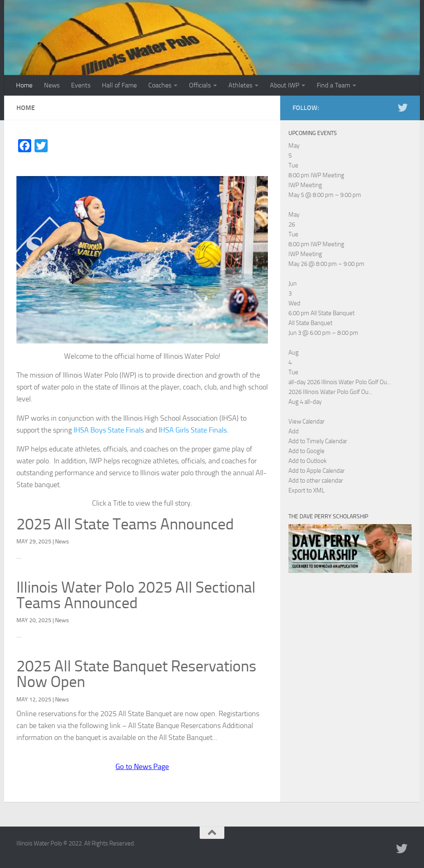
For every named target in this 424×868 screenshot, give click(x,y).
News (52, 85)
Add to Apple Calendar (317, 471)
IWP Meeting (305, 185)
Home (24, 85)
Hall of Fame (119, 85)
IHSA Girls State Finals (193, 430)
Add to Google (306, 451)
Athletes (240, 85)
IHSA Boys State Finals (109, 430)
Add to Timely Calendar (318, 441)
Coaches (160, 85)
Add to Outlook (308, 461)
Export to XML (306, 490)
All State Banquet (310, 323)
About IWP (285, 85)
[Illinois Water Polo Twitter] (403, 108)
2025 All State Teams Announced (125, 524)
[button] (294, 431)
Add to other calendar (316, 481)
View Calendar (306, 421)
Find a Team (333, 85)
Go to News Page (142, 767)
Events (81, 85)
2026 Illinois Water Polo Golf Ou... (330, 392)
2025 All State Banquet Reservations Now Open (136, 674)
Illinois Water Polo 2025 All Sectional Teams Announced (136, 595)
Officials (200, 85)
